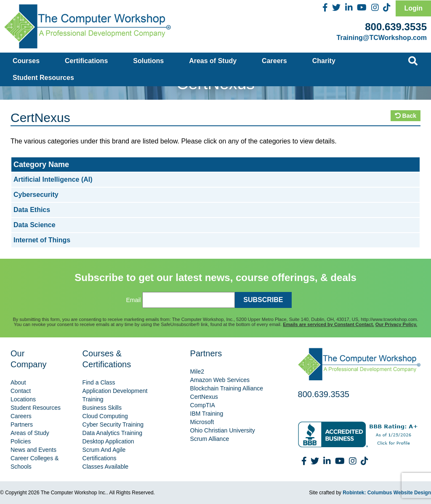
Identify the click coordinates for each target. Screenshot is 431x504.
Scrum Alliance (210, 439)
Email (133, 300)
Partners (22, 424)
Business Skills (102, 408)
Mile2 (197, 371)
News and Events (33, 450)
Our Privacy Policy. (396, 324)
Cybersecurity (36, 195)
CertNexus (204, 397)
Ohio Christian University (223, 430)
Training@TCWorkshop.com (382, 38)
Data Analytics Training (112, 433)
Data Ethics (32, 210)
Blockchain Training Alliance (227, 388)
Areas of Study (213, 61)
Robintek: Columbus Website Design (387, 493)
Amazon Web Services (220, 380)
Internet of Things (42, 240)
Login (413, 8)
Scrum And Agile (104, 450)
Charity (324, 61)
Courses (26, 61)
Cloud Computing (105, 416)
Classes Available (105, 467)
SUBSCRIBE (263, 300)
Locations (23, 399)
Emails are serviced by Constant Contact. (328, 324)
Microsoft (202, 422)
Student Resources (43, 78)
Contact (21, 391)
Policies (21, 441)
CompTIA (203, 405)
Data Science (35, 225)
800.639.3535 (396, 27)
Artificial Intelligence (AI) (53, 179)
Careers (274, 61)
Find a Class (99, 382)
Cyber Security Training (113, 424)
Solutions (148, 61)
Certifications (86, 61)
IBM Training (207, 414)
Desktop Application (108, 441)
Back (406, 116)
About (18, 382)
